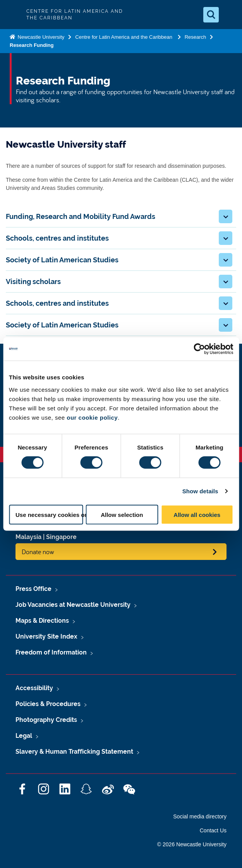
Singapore (61, 537)
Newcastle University (40, 37)
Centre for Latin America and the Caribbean (124, 37)
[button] (226, 216)
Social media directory (200, 816)
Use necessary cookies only (49, 514)
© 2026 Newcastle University (192, 844)
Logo (12, 15)
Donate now (38, 552)
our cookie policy (92, 417)
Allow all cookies (197, 514)
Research (196, 37)
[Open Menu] (230, 15)
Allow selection (122, 514)
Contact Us (213, 830)
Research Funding (32, 45)
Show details (200, 491)
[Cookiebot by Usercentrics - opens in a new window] (199, 349)
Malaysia (28, 537)
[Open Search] (211, 15)
